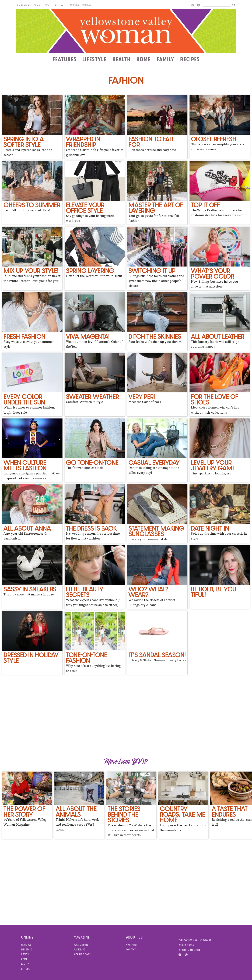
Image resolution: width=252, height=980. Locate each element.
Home (143, 59)
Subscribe (24, 5)
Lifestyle (94, 59)
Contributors (70, 5)
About (38, 5)
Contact (87, 5)
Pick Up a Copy (82, 954)
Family (165, 59)
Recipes (190, 59)
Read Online (81, 945)
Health (121, 59)
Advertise (51, 5)
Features (64, 59)
